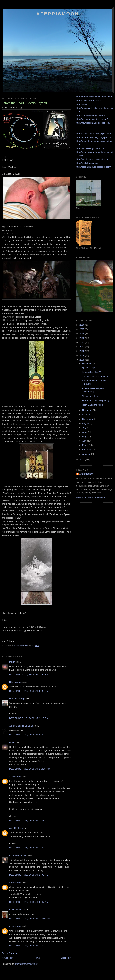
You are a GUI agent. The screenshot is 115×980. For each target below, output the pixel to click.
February (87, 450)
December (88, 364)
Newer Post (7, 958)
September (88, 419)
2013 (82, 338)
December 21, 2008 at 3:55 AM (29, 821)
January (86, 454)
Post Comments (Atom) (27, 964)
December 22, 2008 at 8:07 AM (29, 902)
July (84, 428)
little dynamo (15, 682)
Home (37, 958)
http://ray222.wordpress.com (90, 100)
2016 (82, 325)
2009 (82, 355)
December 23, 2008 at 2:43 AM (29, 946)
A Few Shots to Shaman (21, 726)
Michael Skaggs (17, 699)
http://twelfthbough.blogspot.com (92, 159)
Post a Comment (10, 953)
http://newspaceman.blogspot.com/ (93, 123)
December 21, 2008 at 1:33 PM (29, 848)
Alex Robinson (16, 828)
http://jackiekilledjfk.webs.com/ (91, 148)
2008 (82, 360)
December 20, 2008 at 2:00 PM (29, 674)
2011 (82, 347)
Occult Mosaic (16, 910)
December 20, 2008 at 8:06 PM (29, 691)
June (85, 432)
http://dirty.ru (82, 104)
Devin (12, 662)
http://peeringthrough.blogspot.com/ (93, 167)
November (88, 410)
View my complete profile (91, 498)
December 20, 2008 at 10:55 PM (30, 769)
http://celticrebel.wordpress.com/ (92, 119)
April (85, 441)
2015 (82, 329)
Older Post (66, 958)
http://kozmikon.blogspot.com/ (91, 115)
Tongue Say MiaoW (91, 372)
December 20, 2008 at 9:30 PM (29, 735)
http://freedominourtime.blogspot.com (94, 97)
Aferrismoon (58, 14)
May (85, 436)
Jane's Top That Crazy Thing (95, 400)
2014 (82, 334)
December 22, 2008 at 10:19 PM (30, 919)
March (86, 445)
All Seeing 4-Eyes (90, 396)
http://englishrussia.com (88, 163)
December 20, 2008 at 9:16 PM (29, 718)
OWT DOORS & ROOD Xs (95, 376)
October (86, 415)
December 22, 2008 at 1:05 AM (29, 875)
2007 (82, 460)
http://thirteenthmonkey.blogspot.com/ (94, 137)
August (86, 423)
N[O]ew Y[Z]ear (89, 368)
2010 (82, 351)
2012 (82, 342)
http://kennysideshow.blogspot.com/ (93, 133)
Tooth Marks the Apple (92, 405)
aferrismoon (15, 776)
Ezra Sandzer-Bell (18, 855)
